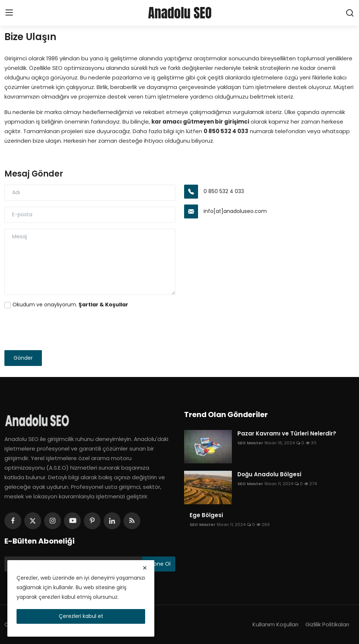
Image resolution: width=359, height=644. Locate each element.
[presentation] (60, 330)
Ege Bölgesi (206, 515)
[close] (145, 568)
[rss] (132, 521)
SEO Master (250, 443)
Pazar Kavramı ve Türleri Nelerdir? (287, 434)
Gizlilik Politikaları (327, 624)
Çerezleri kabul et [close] (81, 616)
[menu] (9, 13)
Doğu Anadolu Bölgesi (269, 474)
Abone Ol (159, 564)
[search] (350, 13)
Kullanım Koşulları (275, 624)
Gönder (23, 358)
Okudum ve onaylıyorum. (70, 305)
